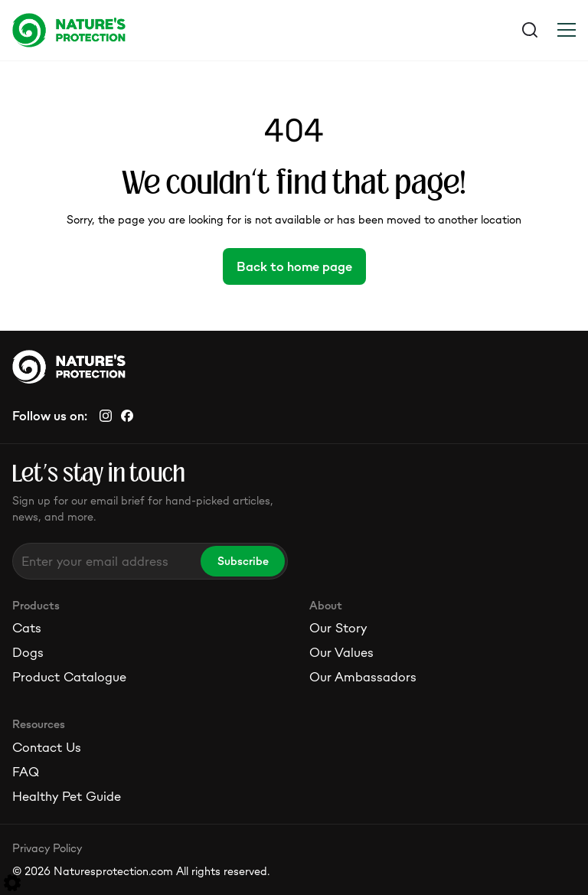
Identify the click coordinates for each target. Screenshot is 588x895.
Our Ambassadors (363, 677)
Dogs (28, 652)
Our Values (341, 652)
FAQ (26, 772)
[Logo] (153, 30)
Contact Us (47, 747)
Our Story (338, 628)
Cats (27, 628)
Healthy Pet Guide (67, 796)
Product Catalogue (69, 677)
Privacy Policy (47, 848)
